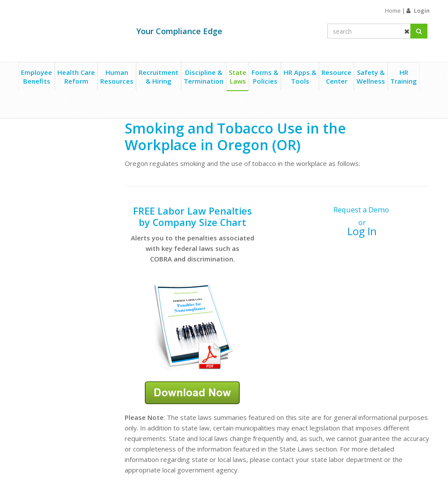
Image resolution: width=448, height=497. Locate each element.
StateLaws (238, 77)
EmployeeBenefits (37, 77)
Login (422, 11)
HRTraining (404, 77)
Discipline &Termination (204, 77)
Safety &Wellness (371, 77)
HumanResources (117, 77)
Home (393, 11)
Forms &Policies (265, 77)
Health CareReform (76, 77)
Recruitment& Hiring (159, 77)
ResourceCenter (336, 77)
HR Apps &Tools (300, 77)
